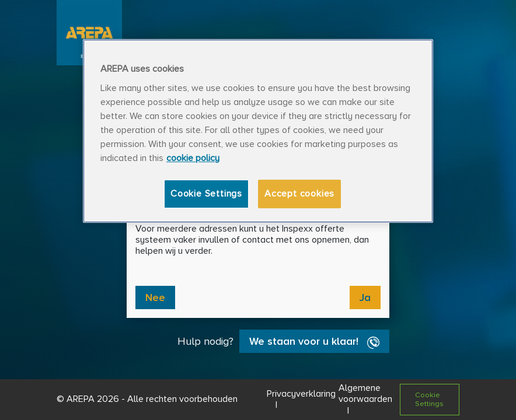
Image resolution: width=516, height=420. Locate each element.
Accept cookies (299, 194)
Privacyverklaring (301, 394)
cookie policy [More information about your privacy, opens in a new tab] (193, 158)
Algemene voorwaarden (365, 393)
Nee (155, 297)
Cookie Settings (206, 194)
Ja (365, 297)
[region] (258, 131)
